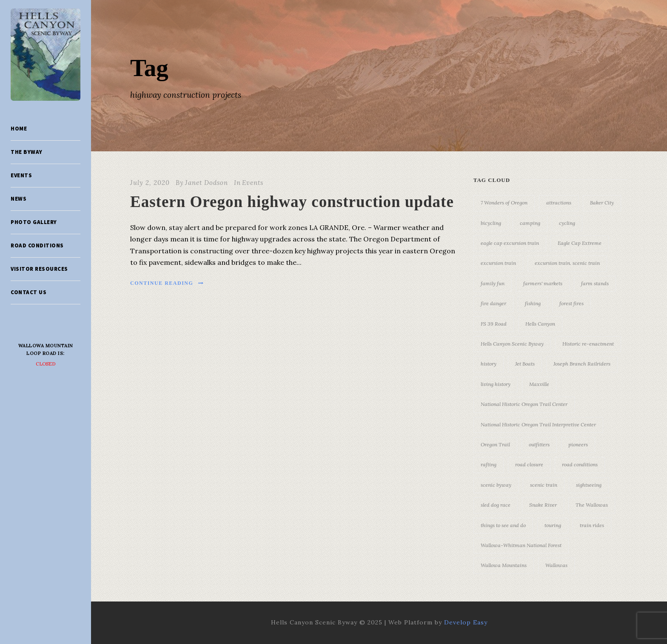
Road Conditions (37, 245)
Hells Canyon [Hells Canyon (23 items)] (540, 324)
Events (21, 175)
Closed (46, 364)
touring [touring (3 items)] (553, 525)
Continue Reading (167, 283)
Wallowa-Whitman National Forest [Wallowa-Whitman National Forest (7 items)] (521, 545)
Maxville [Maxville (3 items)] (539, 384)
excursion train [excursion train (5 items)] (498, 263)
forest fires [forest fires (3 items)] (572, 303)
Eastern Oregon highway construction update (292, 202)
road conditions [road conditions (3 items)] (580, 464)
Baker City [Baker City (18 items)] (602, 203)
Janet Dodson (207, 183)
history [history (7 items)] (489, 364)
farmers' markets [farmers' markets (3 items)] (543, 283)
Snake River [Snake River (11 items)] (543, 505)
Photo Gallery (34, 222)
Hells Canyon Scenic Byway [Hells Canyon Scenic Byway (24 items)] (512, 344)
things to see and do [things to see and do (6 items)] (503, 525)
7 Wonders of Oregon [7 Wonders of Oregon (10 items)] (504, 203)
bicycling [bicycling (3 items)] (491, 223)
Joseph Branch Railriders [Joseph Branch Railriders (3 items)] (582, 364)
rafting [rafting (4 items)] (489, 464)
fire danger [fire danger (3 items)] (493, 303)
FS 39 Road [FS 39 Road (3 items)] (494, 324)
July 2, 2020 (150, 183)
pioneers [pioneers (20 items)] (578, 444)
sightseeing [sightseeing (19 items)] (589, 485)
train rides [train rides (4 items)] (592, 525)
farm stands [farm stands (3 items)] (595, 283)
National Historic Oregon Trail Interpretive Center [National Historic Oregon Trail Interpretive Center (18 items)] (538, 424)
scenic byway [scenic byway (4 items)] (496, 485)
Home (19, 129)
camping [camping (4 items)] (530, 223)
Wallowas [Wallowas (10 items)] (556, 565)
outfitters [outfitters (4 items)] (539, 444)
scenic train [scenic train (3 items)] (544, 485)
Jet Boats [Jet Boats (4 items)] (525, 364)
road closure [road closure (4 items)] (529, 464)
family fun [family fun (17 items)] (493, 283)
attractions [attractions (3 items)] (559, 203)
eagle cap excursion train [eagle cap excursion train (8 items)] (510, 243)
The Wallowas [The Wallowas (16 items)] (592, 505)
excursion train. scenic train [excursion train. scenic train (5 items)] (567, 263)
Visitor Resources (39, 269)
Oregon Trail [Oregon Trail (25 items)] (495, 444)
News (19, 199)
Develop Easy (466, 622)
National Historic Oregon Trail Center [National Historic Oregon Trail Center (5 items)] (524, 404)
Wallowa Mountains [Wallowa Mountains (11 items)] (504, 565)
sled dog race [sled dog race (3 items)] (496, 505)
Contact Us (29, 292)
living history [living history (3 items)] (496, 384)
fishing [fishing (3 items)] (533, 303)
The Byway (27, 152)
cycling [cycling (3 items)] (567, 223)
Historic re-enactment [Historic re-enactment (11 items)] (588, 344)
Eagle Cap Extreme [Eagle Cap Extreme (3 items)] (580, 243)
